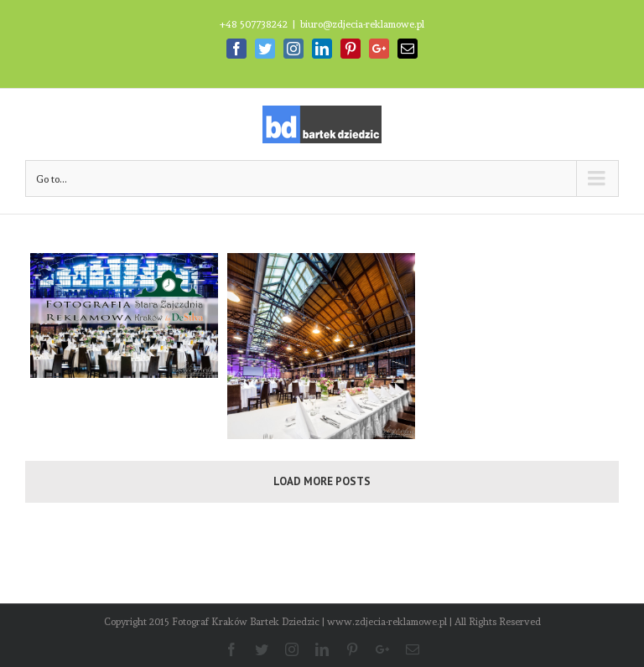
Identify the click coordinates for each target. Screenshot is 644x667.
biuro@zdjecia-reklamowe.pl (362, 24)
